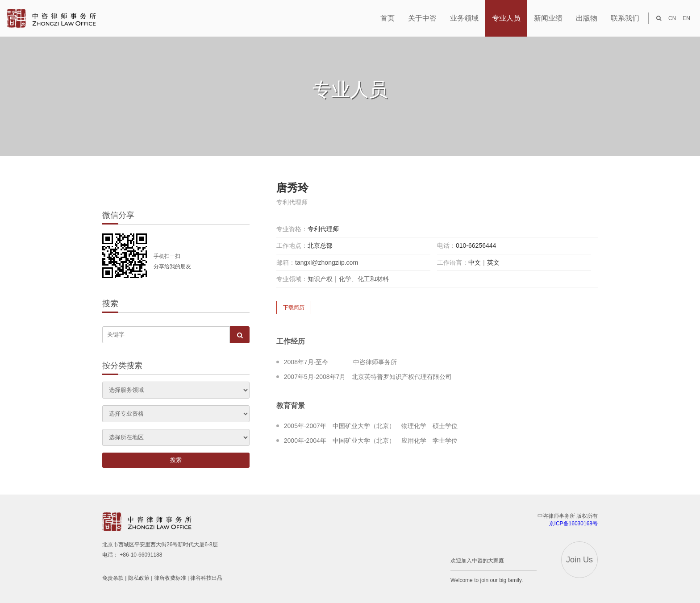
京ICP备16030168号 (573, 524)
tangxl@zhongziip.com (327, 262)
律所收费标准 (170, 578)
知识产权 (320, 279)
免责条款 (113, 578)
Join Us (579, 560)
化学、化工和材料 (364, 279)
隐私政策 (139, 578)
